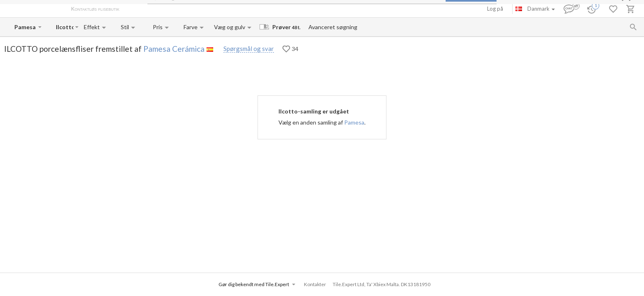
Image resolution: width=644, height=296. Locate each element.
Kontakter (211, 9)
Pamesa (354, 122)
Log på (495, 9)
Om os (136, 9)
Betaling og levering (171, 9)
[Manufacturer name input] (25, 27)
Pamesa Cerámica (174, 49)
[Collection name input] (65, 27)
